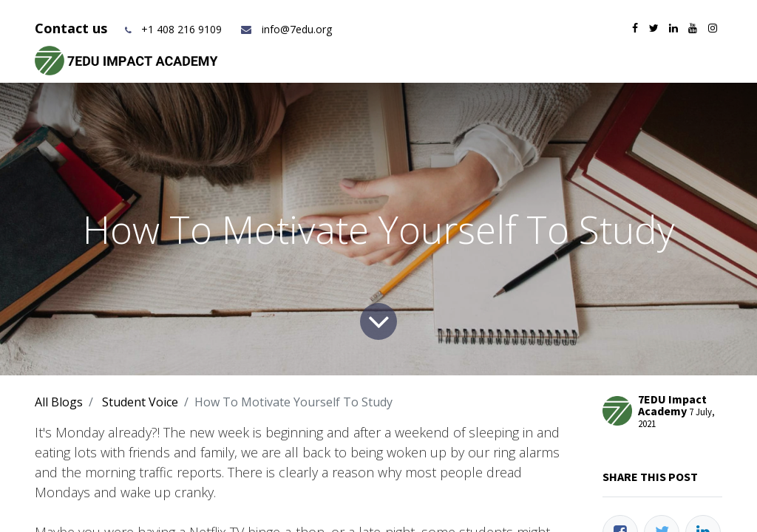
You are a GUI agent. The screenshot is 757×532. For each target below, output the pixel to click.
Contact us (73, 28)
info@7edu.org (286, 29)
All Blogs (59, 402)
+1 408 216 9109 (181, 29)
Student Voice (140, 402)
